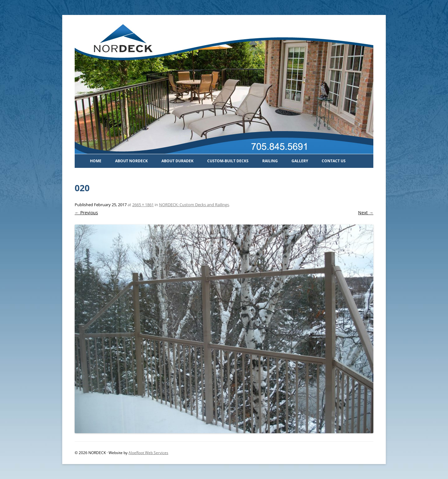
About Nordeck (131, 161)
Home (96, 161)
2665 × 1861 (143, 205)
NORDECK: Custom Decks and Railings (194, 205)
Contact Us (334, 161)
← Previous (86, 213)
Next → (366, 213)
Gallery (300, 161)
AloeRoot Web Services (148, 453)
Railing (270, 161)
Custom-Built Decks (228, 161)
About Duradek (177, 161)
